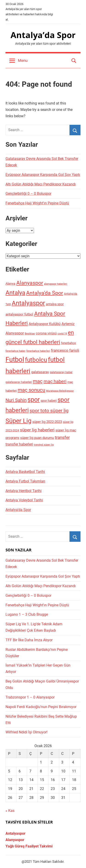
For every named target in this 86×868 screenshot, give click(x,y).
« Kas (10, 811)
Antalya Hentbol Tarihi (24, 491)
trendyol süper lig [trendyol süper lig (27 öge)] (44, 445)
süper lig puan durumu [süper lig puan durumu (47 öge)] (37, 438)
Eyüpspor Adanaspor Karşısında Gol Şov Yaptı (43, 175)
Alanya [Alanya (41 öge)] (10, 284)
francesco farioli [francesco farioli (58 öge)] (65, 350)
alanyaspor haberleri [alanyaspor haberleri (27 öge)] (56, 284)
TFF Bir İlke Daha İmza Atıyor (29, 640)
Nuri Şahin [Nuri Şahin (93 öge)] (16, 400)
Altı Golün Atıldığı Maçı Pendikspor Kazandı (41, 184)
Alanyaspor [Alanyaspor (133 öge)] (30, 283)
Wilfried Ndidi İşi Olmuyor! (26, 732)
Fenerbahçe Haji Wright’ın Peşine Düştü (37, 203)
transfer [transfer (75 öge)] (62, 438)
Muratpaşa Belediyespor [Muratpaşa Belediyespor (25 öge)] (60, 391)
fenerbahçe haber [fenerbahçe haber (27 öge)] (15, 351)
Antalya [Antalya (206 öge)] (15, 293)
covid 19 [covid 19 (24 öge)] (62, 334)
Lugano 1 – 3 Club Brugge (27, 614)
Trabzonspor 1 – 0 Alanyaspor (30, 697)
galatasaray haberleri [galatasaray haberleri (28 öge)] (19, 382)
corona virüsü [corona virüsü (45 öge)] (46, 333)
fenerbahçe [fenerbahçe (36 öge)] (68, 343)
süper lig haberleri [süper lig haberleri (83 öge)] (37, 430)
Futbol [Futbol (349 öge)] (15, 360)
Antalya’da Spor (43, 35)
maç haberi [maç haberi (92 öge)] (55, 381)
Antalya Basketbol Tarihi (25, 472)
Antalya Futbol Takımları (25, 481)
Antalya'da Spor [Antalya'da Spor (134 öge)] (45, 293)
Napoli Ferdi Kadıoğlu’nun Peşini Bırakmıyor (41, 707)
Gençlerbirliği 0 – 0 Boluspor (28, 194)
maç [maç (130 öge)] (38, 381)
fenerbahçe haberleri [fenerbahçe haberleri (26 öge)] (38, 351)
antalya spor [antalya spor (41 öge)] (55, 304)
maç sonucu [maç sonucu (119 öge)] (31, 390)
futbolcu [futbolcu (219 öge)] (36, 360)
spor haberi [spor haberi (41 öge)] (49, 401)
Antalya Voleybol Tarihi (24, 500)
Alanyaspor (15, 840)
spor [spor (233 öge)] (34, 400)
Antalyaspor (15, 833)
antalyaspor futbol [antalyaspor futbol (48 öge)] (19, 314)
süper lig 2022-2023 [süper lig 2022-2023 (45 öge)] (47, 422)
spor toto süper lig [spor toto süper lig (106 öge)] (49, 411)
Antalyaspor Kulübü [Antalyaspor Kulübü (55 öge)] (45, 324)
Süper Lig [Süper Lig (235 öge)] (18, 421)
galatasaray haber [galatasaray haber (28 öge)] (61, 372)
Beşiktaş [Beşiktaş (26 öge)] (30, 334)
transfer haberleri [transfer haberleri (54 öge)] (19, 444)
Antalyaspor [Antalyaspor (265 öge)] (28, 303)
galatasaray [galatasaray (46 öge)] (40, 372)
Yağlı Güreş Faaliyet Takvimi (29, 846)
